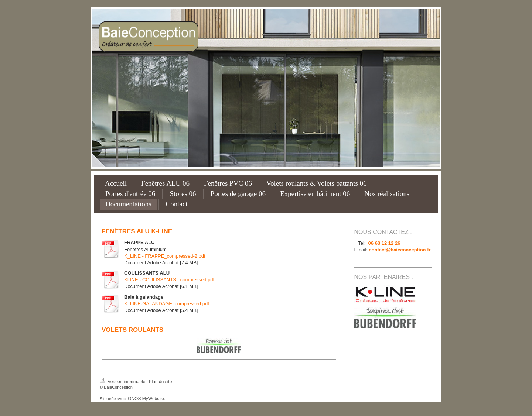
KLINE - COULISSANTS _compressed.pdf (169, 280)
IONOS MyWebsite (145, 399)
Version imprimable (123, 382)
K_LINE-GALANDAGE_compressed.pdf (167, 304)
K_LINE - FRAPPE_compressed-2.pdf (165, 256)
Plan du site (161, 382)
